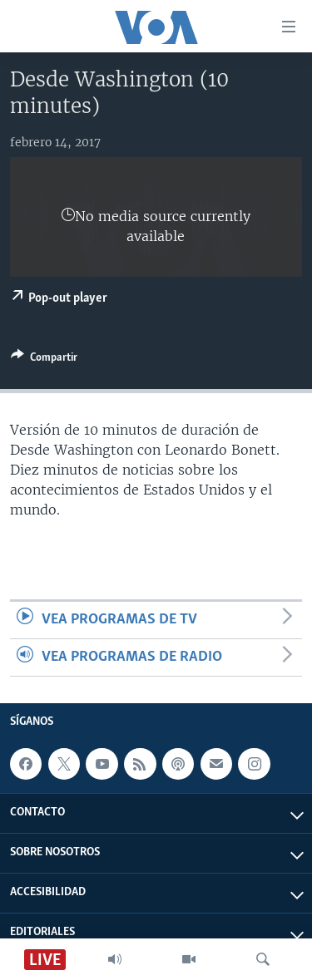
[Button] (44, 360)
